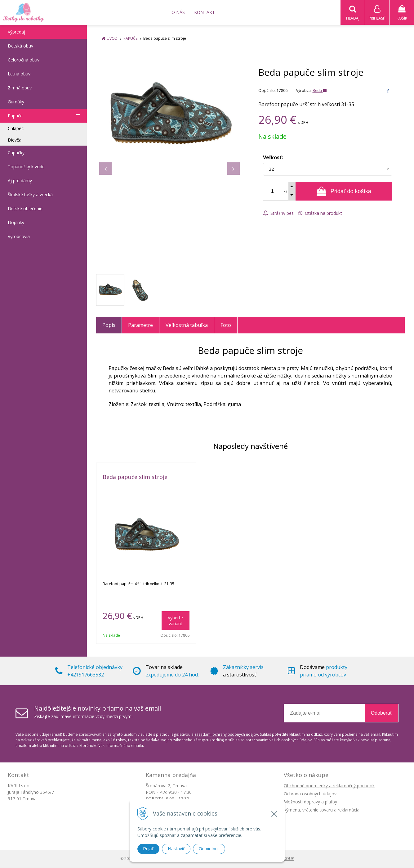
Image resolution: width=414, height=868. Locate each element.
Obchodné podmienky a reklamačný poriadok (329, 786)
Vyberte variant (175, 621)
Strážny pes (278, 213)
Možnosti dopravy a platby (310, 802)
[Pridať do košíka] (344, 192)
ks (285, 191)
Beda (320, 91)
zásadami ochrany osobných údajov (226, 735)
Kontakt (205, 12)
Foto (226, 325)
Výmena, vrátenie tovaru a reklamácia (322, 810)
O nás (178, 12)
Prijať (148, 849)
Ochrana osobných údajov (310, 794)
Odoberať (381, 713)
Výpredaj (16, 32)
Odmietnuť (209, 849)
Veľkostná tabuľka (187, 325)
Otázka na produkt (320, 213)
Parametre (140, 325)
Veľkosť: (273, 158)
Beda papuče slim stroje (135, 477)
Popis (109, 325)
